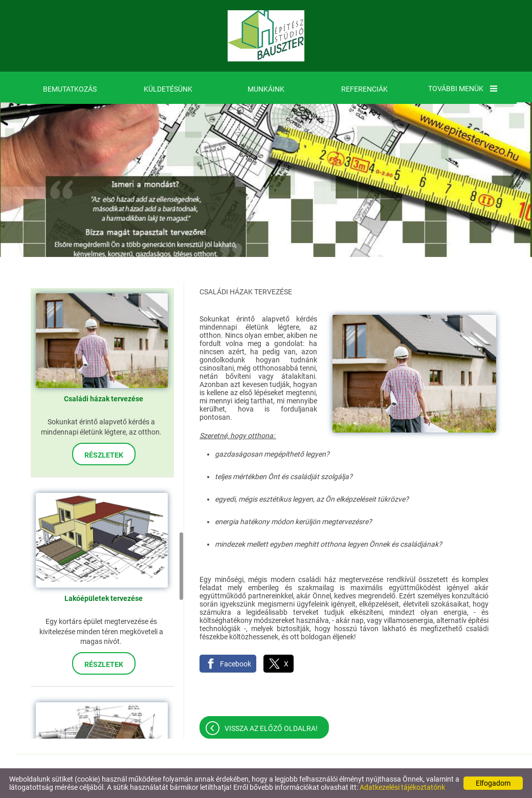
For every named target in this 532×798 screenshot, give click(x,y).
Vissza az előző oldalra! (271, 728)
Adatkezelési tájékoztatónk (402, 787)
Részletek (104, 455)
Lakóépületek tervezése (104, 598)
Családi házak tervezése (104, 399)
